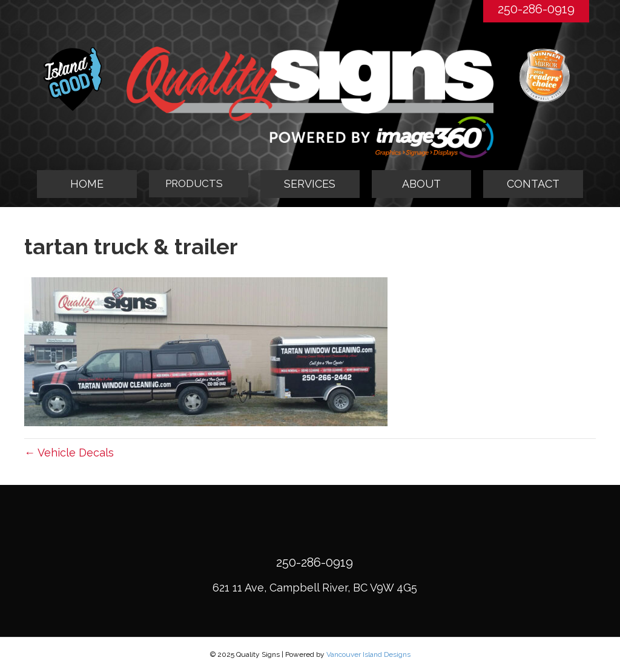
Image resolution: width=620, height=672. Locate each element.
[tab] (199, 184)
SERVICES (310, 184)
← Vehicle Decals (69, 453)
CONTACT (533, 184)
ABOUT (421, 184)
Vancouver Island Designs (368, 654)
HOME (87, 184)
